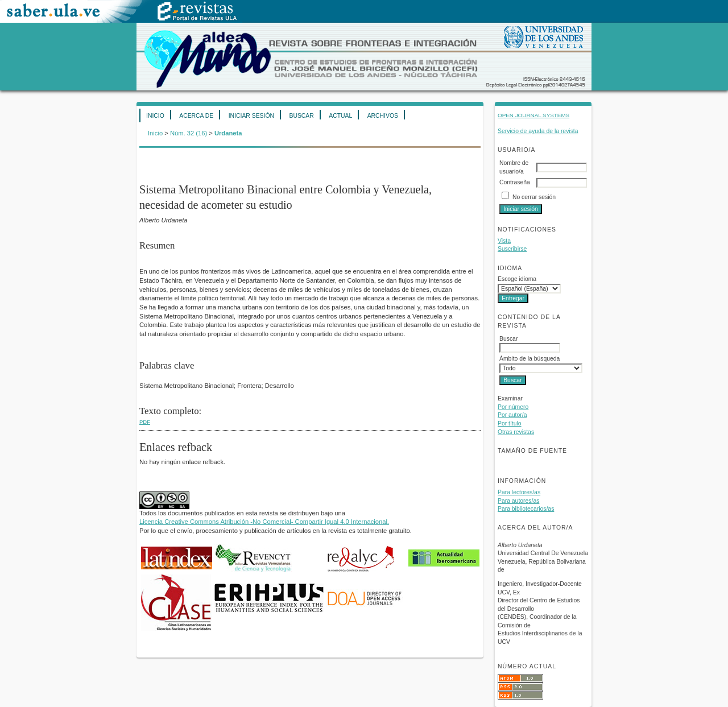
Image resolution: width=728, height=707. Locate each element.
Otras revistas (516, 432)
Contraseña (515, 182)
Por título (510, 423)
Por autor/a (512, 415)
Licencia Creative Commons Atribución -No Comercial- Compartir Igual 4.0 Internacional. (264, 522)
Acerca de (196, 116)
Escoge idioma (517, 279)
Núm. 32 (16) (189, 133)
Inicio (155, 116)
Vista (504, 241)
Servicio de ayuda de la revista (538, 131)
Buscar (301, 116)
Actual (340, 116)
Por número (513, 407)
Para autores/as (518, 501)
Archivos (383, 116)
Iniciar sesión (251, 116)
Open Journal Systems (533, 115)
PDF (145, 422)
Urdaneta (228, 133)
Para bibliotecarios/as (526, 509)
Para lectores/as (519, 492)
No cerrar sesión (534, 197)
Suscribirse (512, 249)
